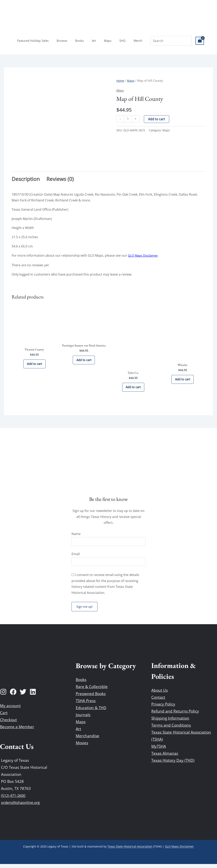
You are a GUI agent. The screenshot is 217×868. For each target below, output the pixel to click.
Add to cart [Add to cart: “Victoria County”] (34, 366)
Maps (106, 41)
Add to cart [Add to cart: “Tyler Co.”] (133, 389)
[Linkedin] (33, 696)
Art (94, 41)
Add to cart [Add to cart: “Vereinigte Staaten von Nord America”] (84, 361)
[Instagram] (3, 696)
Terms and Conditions (171, 729)
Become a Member (17, 731)
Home (121, 81)
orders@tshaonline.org (22, 807)
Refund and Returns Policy (175, 715)
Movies (82, 747)
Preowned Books (91, 698)
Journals (83, 719)
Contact (158, 701)
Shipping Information (170, 722)
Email (76, 557)
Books (81, 41)
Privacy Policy (163, 708)
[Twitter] (23, 696)
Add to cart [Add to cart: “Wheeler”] (183, 381)
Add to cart (157, 119)
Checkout (8, 724)
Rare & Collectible (92, 691)
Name (76, 536)
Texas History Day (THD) (173, 764)
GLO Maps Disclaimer (144, 255)
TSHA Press (86, 705)
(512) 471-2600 (14, 800)
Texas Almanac (165, 757)
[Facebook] (13, 696)
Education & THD (91, 712)
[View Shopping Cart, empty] (193, 41)
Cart (4, 717)
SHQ (118, 41)
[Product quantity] (128, 119)
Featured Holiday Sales (39, 41)
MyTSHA (159, 750)
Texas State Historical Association (130, 850)
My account (10, 710)
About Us (160, 694)
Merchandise (88, 740)
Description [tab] (26, 179)
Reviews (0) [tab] (60, 179)
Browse (66, 41)
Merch (132, 41)
